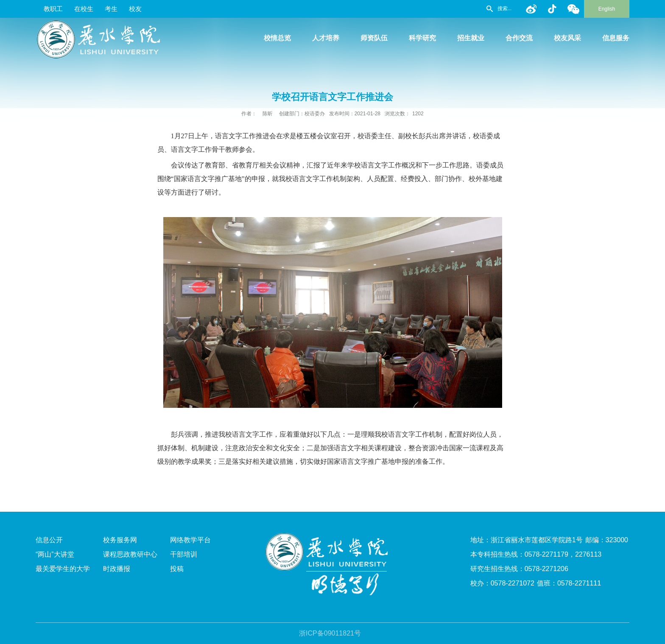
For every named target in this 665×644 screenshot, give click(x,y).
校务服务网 (120, 540)
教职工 (53, 9)
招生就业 (471, 38)
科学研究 (422, 38)
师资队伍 (374, 38)
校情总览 (277, 38)
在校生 (84, 9)
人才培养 (326, 38)
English (607, 9)
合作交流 (519, 38)
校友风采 (567, 38)
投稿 (177, 569)
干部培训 (184, 554)
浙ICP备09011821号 (330, 633)
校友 (135, 9)
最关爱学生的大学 (63, 569)
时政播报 (117, 569)
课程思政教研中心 (130, 554)
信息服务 (616, 38)
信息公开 (49, 540)
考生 (111, 9)
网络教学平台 (190, 540)
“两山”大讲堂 (55, 554)
